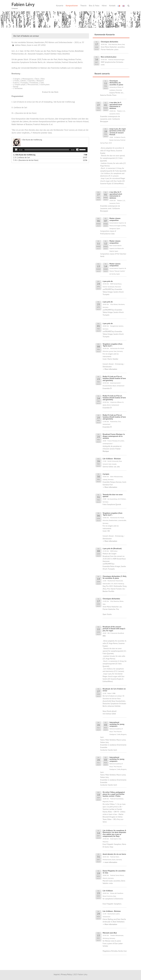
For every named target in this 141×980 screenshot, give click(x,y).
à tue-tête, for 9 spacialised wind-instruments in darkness (116, 105)
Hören (104, 6)
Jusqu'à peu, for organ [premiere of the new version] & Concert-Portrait (118, 132)
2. (22, 157)
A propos (106, 474)
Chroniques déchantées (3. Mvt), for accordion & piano (115, 577)
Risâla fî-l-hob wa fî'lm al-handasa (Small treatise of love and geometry (114, 378)
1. (24, 155)
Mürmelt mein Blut (110, 933)
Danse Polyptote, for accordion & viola (114, 872)
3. (26, 160)
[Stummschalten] (77, 150)
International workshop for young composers (117, 724)
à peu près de (108, 281)
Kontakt (112, 6)
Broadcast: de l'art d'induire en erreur (114, 690)
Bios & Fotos (94, 6)
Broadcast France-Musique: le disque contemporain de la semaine (114, 436)
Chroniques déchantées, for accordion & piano (116, 83)
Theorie (83, 6)
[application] (50, 150)
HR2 (104, 636)
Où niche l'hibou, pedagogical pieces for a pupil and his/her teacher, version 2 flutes (114, 794)
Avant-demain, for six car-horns (114, 854)
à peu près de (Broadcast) (112, 548)
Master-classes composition (115, 219)
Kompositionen (72, 6)
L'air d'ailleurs (108, 891)
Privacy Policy (66, 974)
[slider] (47, 150)
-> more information (110, 862)
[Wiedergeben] (16, 150)
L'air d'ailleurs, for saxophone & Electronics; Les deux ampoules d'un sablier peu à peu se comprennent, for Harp (114, 833)
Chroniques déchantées (111, 599)
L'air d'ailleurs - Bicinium (112, 459)
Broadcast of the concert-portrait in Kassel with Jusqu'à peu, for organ (114, 629)
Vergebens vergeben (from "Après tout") (112, 345)
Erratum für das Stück (50, 92)
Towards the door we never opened (113, 495)
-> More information (110, 369)
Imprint (57, 974)
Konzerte (60, 6)
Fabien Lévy (23, 4)
